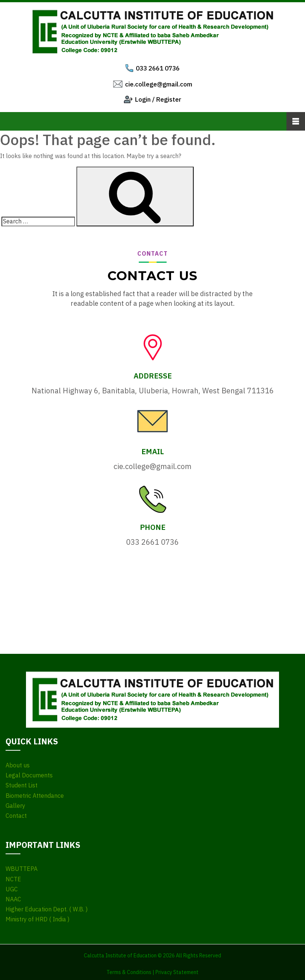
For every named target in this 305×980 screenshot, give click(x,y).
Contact (16, 816)
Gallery (15, 806)
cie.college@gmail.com (159, 84)
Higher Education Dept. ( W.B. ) (47, 909)
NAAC (13, 899)
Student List (22, 785)
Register (169, 99)
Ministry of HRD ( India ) (37, 919)
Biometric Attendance (35, 796)
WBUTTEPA (22, 869)
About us (18, 765)
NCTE (13, 879)
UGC (12, 889)
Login (143, 99)
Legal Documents (29, 775)
